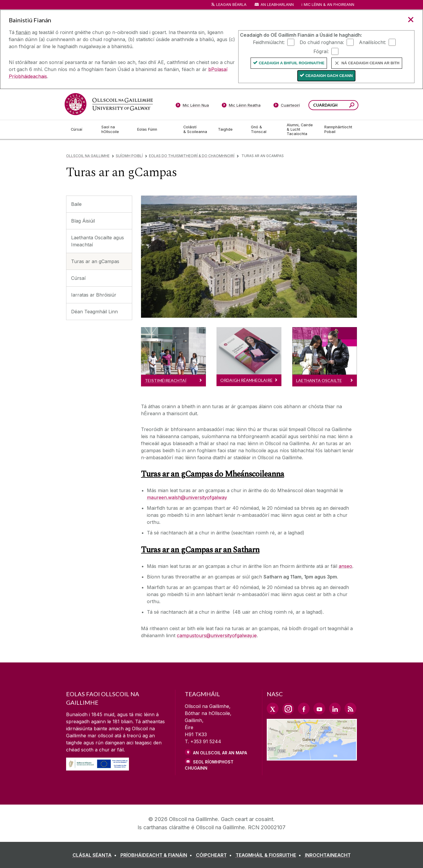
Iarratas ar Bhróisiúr (94, 295)
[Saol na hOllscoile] (115, 129)
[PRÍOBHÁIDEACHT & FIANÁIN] (157, 855)
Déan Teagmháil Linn (94, 312)
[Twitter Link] (273, 709)
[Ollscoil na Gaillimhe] (109, 104)
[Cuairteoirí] (287, 106)
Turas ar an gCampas (95, 261)
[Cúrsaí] (81, 129)
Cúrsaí (78, 278)
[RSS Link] (350, 709)
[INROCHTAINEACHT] (328, 855)
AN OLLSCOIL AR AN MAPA (220, 753)
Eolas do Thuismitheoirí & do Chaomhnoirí (192, 156)
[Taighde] (230, 129)
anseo (345, 566)
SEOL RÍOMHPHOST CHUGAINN (209, 765)
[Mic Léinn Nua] (192, 106)
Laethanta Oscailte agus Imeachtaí (98, 241)
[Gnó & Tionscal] (264, 129)
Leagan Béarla (231, 5)
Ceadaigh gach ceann (329, 76)
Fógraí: (321, 51)
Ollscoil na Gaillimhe (88, 156)
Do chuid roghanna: (322, 42)
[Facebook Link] (304, 709)
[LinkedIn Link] (335, 709)
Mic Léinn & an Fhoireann (329, 5)
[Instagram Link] (288, 709)
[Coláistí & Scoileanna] (196, 129)
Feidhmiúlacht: (269, 42)
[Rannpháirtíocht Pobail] (338, 129)
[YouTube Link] (319, 709)
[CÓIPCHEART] (215, 855)
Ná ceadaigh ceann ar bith (370, 63)
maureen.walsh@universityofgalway (187, 497)
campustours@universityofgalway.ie (217, 635)
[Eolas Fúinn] (156, 129)
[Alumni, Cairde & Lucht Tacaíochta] (301, 129)
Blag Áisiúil (83, 221)
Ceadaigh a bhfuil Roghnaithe (292, 63)
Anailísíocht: (372, 42)
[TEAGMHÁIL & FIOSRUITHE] (270, 855)
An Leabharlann (277, 5)
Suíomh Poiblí (129, 156)
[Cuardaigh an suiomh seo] (352, 106)
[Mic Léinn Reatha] (241, 106)
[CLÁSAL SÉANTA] (96, 855)
